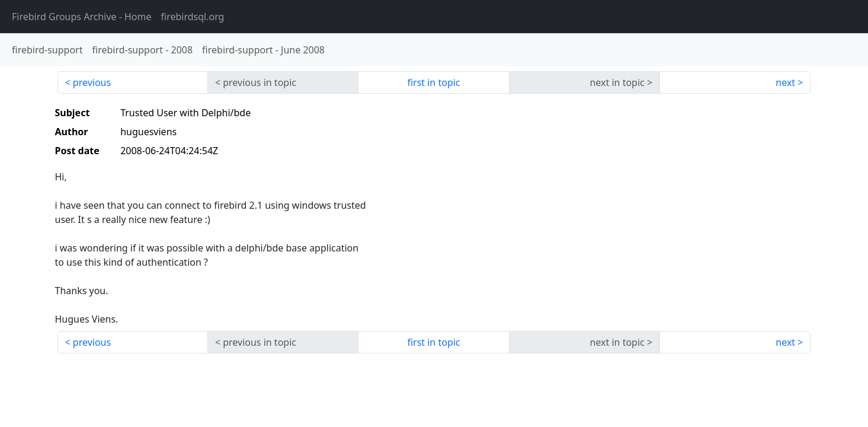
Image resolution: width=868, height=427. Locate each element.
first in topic (433, 82)
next (785, 82)
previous (92, 82)
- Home (82, 17)
